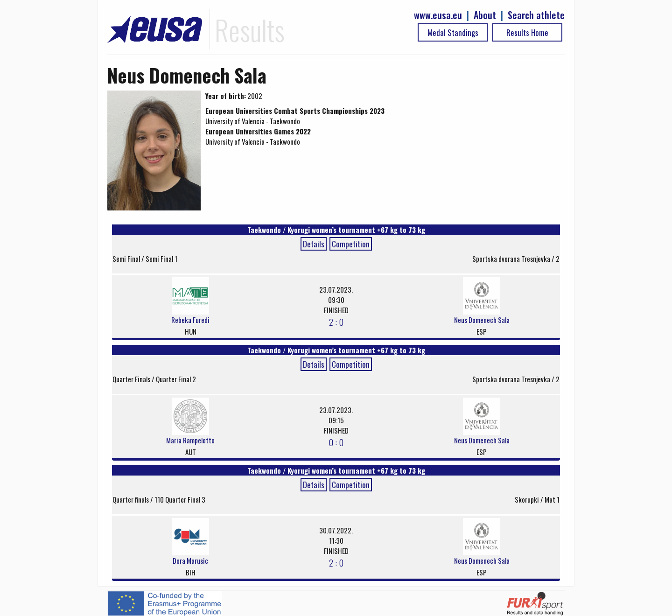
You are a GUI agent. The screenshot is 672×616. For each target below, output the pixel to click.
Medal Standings (453, 32)
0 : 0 (336, 442)
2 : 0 (336, 322)
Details (314, 244)
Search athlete (536, 15)
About (485, 15)
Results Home (527, 32)
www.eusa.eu (438, 15)
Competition (351, 244)
